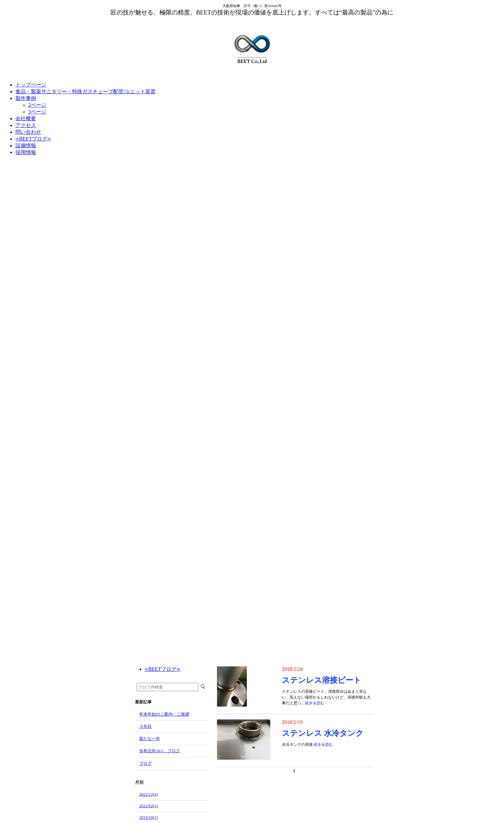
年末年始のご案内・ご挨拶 (164, 714)
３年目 (145, 726)
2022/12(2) (148, 794)
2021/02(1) (148, 806)
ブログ (145, 763)
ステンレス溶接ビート (322, 680)
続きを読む (315, 703)
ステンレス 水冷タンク (323, 733)
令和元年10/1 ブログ (160, 751)
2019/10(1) (148, 817)
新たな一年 (150, 739)
